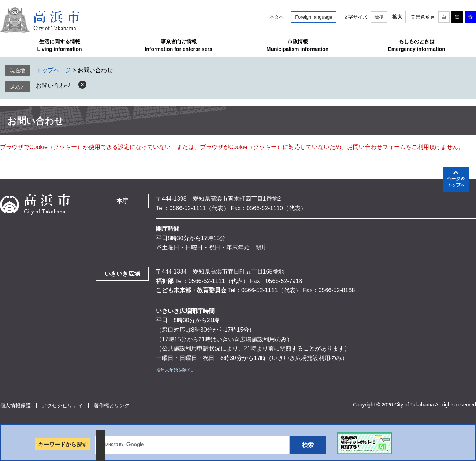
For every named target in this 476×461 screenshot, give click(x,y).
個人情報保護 (15, 405)
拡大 (397, 17)
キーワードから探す (63, 444)
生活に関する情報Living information (59, 45)
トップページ (53, 70)
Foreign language (314, 17)
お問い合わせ (53, 85)
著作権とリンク (112, 405)
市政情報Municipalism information (298, 45)
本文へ (277, 17)
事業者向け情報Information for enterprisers (178, 45)
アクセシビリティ (62, 405)
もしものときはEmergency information (416, 45)
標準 (379, 17)
